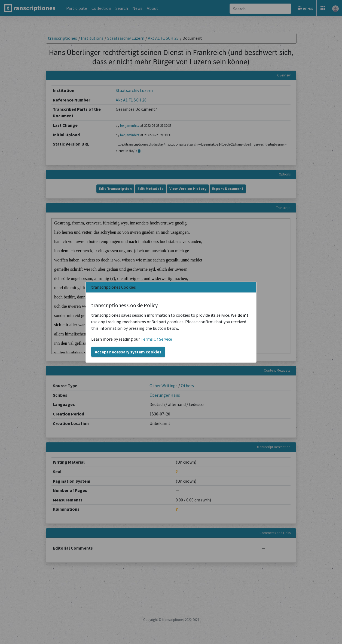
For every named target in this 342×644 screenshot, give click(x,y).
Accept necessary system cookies (128, 352)
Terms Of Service (156, 339)
